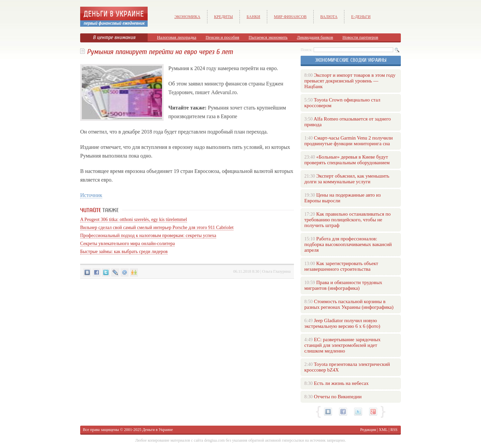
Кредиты (224, 17)
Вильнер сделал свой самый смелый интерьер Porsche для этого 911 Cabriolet (157, 228)
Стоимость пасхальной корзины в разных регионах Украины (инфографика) (349, 304)
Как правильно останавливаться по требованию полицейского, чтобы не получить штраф (347, 220)
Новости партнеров (360, 37)
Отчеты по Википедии (338, 397)
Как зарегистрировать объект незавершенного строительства (341, 266)
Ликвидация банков (315, 37)
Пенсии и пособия (222, 37)
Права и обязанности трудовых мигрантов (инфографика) (343, 285)
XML (383, 430)
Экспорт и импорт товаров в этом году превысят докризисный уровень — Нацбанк (350, 81)
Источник (91, 195)
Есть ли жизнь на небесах (341, 383)
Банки (253, 17)
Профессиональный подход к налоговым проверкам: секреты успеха (148, 236)
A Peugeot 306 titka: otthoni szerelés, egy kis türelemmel (134, 219)
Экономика (187, 17)
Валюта (329, 17)
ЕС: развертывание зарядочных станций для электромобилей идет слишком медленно (342, 345)
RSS (394, 430)
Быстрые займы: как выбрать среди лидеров (124, 252)
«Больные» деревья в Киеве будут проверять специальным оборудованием (347, 160)
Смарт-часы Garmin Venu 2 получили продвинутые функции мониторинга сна (349, 141)
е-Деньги (361, 17)
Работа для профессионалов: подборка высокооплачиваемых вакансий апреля (348, 244)
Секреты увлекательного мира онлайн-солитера (127, 244)
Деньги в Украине (157, 430)
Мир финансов (290, 17)
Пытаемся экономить (268, 37)
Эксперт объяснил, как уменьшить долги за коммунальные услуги (347, 179)
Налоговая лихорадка (177, 37)
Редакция (368, 430)
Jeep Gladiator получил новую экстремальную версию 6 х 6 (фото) (342, 323)
